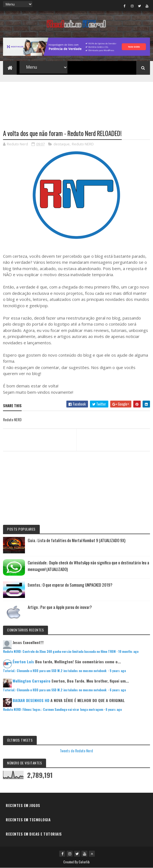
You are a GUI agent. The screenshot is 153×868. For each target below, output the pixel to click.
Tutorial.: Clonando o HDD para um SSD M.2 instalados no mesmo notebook (55, 671)
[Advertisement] (76, 102)
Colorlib (84, 862)
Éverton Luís (23, 662)
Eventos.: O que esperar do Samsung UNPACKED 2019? (70, 585)
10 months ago (128, 651)
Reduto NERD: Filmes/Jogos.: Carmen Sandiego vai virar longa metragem (53, 709)
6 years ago (118, 690)
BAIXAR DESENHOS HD (31, 700)
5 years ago (118, 671)
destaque (62, 144)
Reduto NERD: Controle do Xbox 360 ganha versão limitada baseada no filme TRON (59, 651)
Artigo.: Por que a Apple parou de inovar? (60, 607)
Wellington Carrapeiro (32, 681)
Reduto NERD (83, 144)
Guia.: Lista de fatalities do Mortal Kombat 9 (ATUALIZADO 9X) (76, 540)
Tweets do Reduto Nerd (76, 751)
